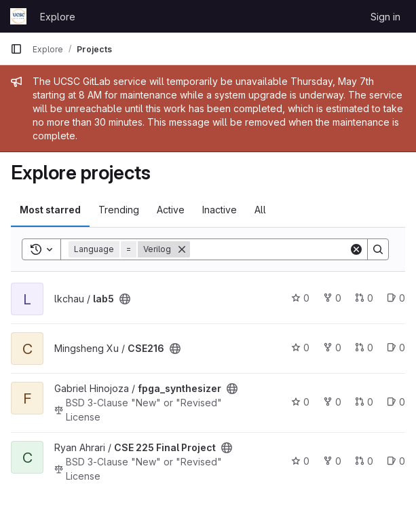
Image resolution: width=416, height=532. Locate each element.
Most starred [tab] (50, 210)
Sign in (385, 17)
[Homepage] (18, 16)
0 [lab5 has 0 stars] (300, 298)
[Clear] (356, 249)
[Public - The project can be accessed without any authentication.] (125, 299)
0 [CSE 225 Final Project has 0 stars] (300, 461)
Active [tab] (171, 210)
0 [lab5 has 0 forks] (332, 298)
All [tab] (260, 210)
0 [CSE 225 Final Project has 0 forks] (332, 461)
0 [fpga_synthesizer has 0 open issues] (396, 402)
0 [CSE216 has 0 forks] (332, 348)
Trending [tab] (119, 210)
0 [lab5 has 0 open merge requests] (364, 298)
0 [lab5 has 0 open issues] (396, 298)
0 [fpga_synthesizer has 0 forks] (332, 402)
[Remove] (182, 249)
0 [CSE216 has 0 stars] (300, 348)
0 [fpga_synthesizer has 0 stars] (300, 402)
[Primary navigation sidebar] (16, 49)
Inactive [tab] (220, 210)
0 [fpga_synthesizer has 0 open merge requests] (364, 402)
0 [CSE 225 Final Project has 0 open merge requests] (364, 461)
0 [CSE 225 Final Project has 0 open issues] (396, 461)
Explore (58, 17)
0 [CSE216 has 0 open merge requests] (364, 348)
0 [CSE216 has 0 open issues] (396, 348)
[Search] (274, 249)
